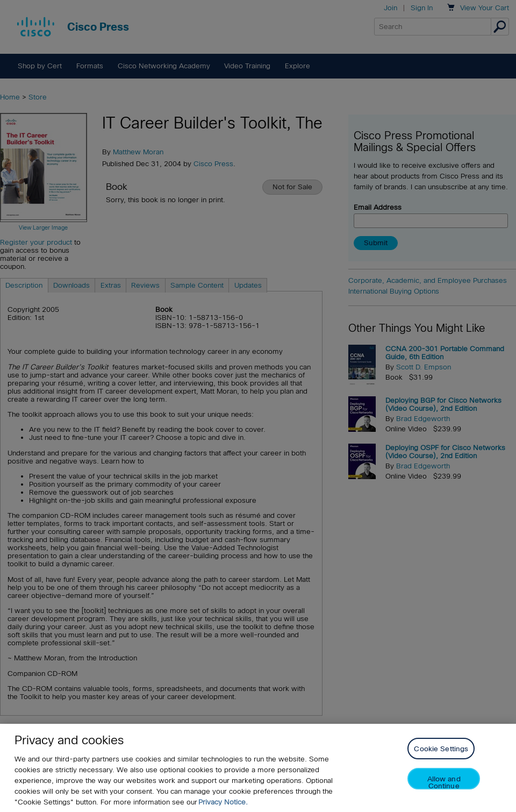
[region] (258, 768)
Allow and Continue (444, 782)
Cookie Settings (441, 749)
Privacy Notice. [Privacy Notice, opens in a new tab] (223, 802)
